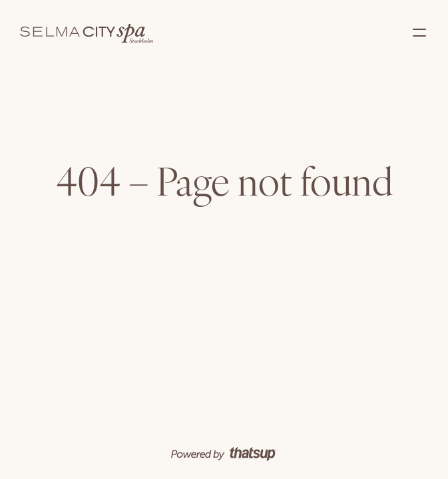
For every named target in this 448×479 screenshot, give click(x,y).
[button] (419, 33)
